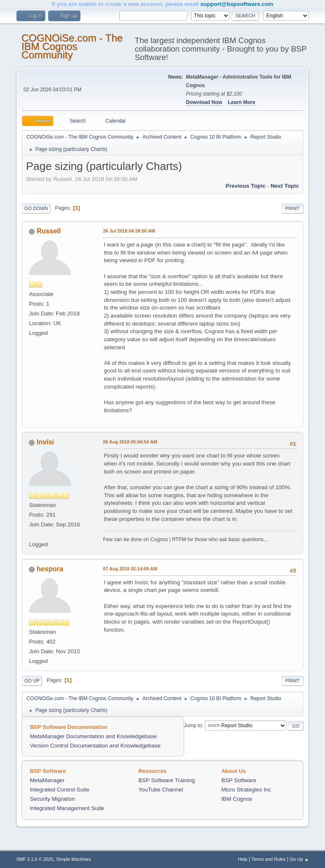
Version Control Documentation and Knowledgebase (95, 746)
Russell (49, 231)
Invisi (45, 442)
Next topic (285, 186)
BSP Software (239, 780)
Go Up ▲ (299, 859)
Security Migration (52, 799)
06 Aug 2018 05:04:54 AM (130, 442)
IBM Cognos (237, 799)
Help (242, 859)
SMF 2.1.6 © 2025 (35, 859)
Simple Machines (74, 859)
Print (292, 208)
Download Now (204, 102)
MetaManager (47, 780)
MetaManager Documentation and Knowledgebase (93, 736)
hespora (50, 569)
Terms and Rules (269, 859)
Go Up (32, 681)
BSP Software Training (167, 780)
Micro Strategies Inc (246, 790)
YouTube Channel (161, 790)
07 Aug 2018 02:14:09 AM (130, 569)
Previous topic (246, 186)
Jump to (193, 726)
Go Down (36, 208)
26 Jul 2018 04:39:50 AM (129, 231)
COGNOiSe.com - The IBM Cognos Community (72, 46)
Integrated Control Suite (59, 790)
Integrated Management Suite (67, 808)
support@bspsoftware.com (237, 4)
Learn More (242, 102)
